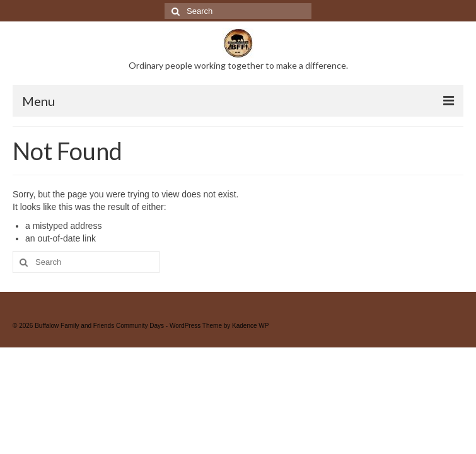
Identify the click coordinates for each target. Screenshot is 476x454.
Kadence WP (250, 326)
